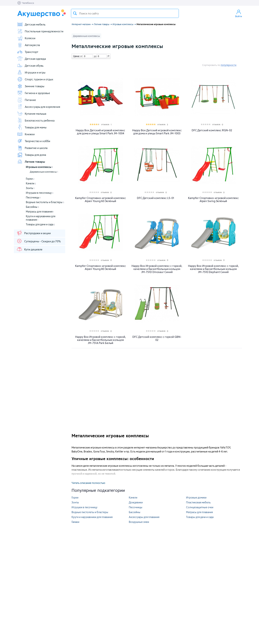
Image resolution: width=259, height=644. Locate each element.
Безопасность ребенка (36, 120)
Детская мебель (31, 24)
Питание (26, 100)
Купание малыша (32, 114)
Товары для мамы (32, 127)
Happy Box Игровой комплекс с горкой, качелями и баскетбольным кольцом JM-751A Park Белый (101, 340)
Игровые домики (196, 497)
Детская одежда (31, 59)
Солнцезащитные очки (200, 507)
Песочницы (33, 197)
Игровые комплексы (39, 167)
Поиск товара (75, 13)
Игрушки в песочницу (40, 193)
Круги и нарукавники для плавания (92, 517)
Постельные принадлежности (40, 31)
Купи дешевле (29, 249)
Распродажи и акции (34, 233)
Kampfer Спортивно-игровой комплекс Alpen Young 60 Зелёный (101, 200)
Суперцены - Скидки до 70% (39, 241)
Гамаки (75, 522)
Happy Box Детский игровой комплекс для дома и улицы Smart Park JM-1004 (100, 132)
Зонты (30, 188)
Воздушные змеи (139, 522)
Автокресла (28, 45)
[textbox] (125, 13)
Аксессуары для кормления (39, 107)
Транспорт (28, 52)
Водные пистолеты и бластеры (45, 202)
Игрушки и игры (31, 72)
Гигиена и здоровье (34, 93)
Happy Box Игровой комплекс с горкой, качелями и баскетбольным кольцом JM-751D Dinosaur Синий (157, 269)
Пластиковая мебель (198, 502)
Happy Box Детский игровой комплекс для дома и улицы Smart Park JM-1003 (157, 132)
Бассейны (32, 207)
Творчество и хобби (34, 141)
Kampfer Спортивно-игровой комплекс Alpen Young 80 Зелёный (101, 267)
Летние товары (31, 162)
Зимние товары (31, 86)
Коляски (26, 38)
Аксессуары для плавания (144, 517)
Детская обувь (30, 66)
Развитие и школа (32, 148)
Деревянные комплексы (44, 172)
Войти (239, 13)
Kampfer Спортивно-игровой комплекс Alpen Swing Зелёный (213, 200)
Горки (30, 179)
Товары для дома (32, 155)
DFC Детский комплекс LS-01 (156, 198)
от (81, 56)
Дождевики (136, 502)
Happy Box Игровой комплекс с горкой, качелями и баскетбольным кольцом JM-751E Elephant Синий (213, 269)
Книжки (26, 134)
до (95, 56)
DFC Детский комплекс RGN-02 (212, 130)
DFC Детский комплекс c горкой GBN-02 (157, 338)
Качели (31, 183)
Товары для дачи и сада (40, 224)
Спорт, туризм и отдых (35, 79)
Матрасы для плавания (40, 212)
